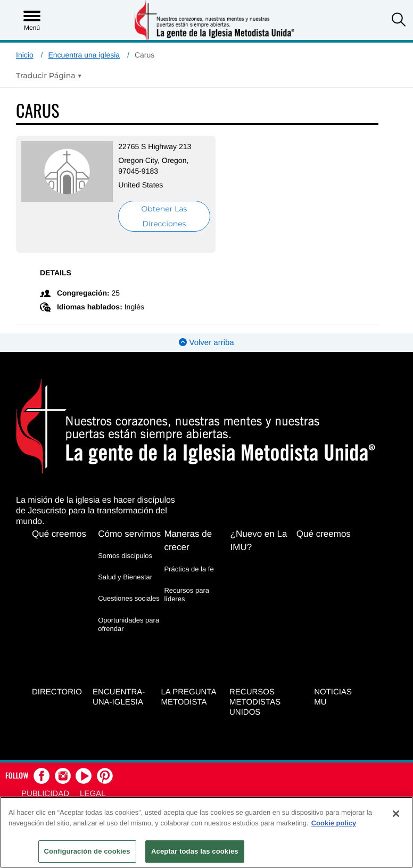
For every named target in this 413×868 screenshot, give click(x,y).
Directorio (57, 692)
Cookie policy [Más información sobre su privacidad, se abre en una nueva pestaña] (334, 823)
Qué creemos (59, 534)
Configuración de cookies (87, 851)
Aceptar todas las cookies (195, 851)
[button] (399, 21)
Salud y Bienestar (125, 577)
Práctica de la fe (189, 569)
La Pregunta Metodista (188, 697)
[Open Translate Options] (49, 76)
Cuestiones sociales (129, 598)
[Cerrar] (396, 814)
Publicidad (45, 794)
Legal (93, 794)
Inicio (25, 55)
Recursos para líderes (187, 595)
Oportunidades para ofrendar (129, 624)
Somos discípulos (125, 556)
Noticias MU (333, 697)
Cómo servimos (129, 534)
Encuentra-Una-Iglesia (119, 697)
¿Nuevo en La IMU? (259, 541)
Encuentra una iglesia (84, 55)
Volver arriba (206, 343)
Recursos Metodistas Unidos (255, 702)
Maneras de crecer (188, 541)
